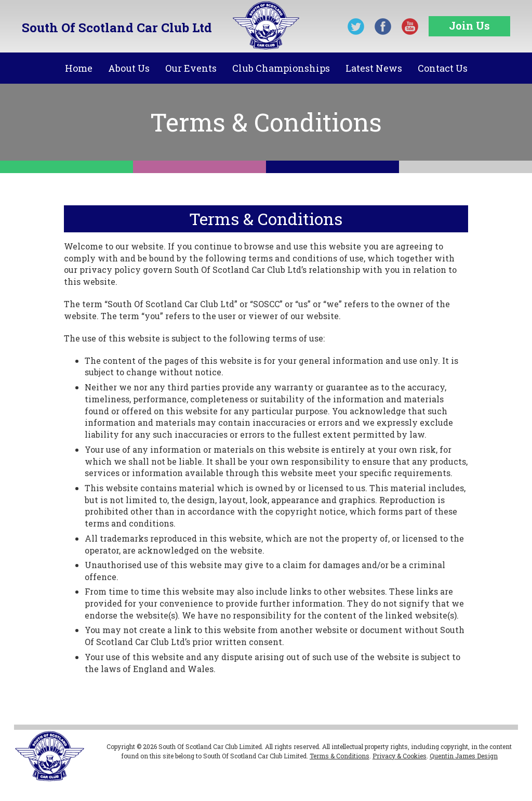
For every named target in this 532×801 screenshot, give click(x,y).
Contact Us (443, 68)
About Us (129, 68)
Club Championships (281, 68)
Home (79, 68)
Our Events (191, 68)
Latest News (374, 68)
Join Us (469, 25)
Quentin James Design (464, 756)
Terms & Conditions (340, 756)
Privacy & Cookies (400, 756)
